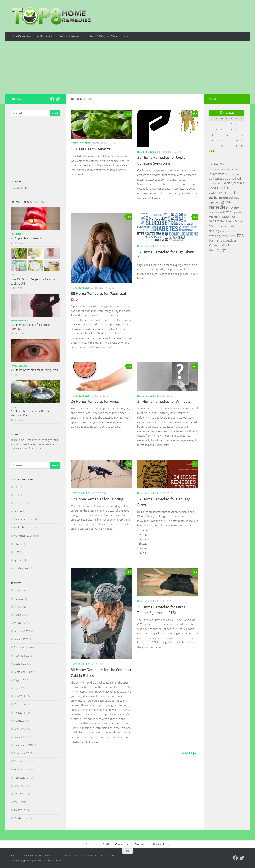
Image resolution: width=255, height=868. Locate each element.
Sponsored (20, 560)
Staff (106, 844)
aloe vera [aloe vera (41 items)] (215, 169)
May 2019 (19, 704)
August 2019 (21, 680)
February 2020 (22, 631)
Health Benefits (44, 36)
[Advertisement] (127, 67)
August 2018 (21, 778)
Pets (13, 407)
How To (18, 544)
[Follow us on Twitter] (58, 99)
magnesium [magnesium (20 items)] (237, 212)
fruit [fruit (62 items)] (237, 192)
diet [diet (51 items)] (221, 183)
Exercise (18, 503)
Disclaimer (141, 844)
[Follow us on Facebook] (52, 99)
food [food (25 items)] (231, 193)
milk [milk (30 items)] (234, 217)
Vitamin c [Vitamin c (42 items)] (215, 245)
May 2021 (19, 599)
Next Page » (190, 753)
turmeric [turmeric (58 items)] (216, 240)
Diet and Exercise (69, 36)
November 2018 (23, 753)
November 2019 (23, 656)
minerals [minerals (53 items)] (215, 221)
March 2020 (20, 623)
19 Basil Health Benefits (91, 149)
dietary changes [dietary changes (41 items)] (234, 183)
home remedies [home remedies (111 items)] (220, 205)
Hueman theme (54, 861)
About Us (91, 844)
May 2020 (19, 607)
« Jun (212, 151)
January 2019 (21, 737)
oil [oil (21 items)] (223, 222)
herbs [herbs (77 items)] (214, 202)
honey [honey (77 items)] (234, 207)
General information (25, 519)
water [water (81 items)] (214, 250)
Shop (125, 36)
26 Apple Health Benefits (27, 238)
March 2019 (20, 721)
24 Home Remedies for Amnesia (164, 402)
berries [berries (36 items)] (218, 179)
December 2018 (23, 745)
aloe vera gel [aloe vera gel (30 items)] (227, 170)
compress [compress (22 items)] (213, 183)
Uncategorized (22, 568)
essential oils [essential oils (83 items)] (220, 188)
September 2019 (23, 672)
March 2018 (20, 818)
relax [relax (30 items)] (222, 231)
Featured (19, 511)
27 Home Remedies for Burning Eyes (34, 370)
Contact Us (122, 844)
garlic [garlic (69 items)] (213, 197)
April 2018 (19, 810)
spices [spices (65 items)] (230, 231)
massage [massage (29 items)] (214, 217)
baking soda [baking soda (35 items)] (235, 174)
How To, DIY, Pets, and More (100, 36)
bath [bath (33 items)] (211, 179)
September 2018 (23, 770)
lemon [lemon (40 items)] (227, 212)
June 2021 (19, 591)
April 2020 (19, 615)
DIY (12, 275)
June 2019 (19, 696)
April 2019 (19, 713)
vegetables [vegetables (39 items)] (230, 240)
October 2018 (21, 761)
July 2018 (19, 786)
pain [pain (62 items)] (214, 226)
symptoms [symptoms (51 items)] (228, 236)
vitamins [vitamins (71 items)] (229, 245)
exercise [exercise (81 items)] (216, 192)
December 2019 (23, 648)
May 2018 (19, 802)
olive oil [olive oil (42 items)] (229, 221)
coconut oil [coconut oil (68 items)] (232, 178)
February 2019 (22, 729)
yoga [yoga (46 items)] (223, 250)
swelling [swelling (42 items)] (214, 236)
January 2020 (21, 639)
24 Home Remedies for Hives (95, 402)
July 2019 (19, 688)
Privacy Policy (161, 844)
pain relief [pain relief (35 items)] (224, 226)
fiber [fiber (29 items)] (226, 193)
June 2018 (19, 794)
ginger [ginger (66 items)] (223, 197)
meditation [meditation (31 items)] (225, 217)
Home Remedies (20, 36)
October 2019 (21, 664)
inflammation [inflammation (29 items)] (216, 212)
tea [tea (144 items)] (240, 235)
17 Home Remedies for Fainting (97, 499)
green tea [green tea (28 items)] (234, 198)
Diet (16, 487)
